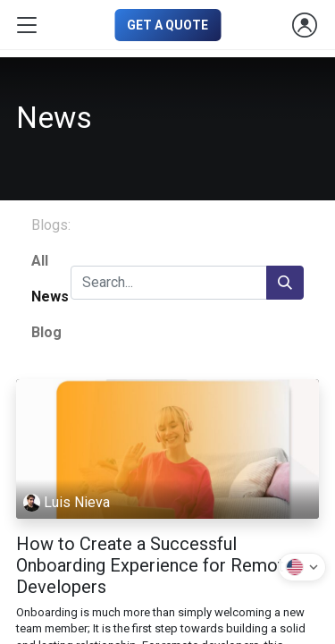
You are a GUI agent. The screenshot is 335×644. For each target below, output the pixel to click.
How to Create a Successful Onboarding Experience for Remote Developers (155, 565)
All (40, 261)
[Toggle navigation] (27, 25)
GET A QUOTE (167, 25)
